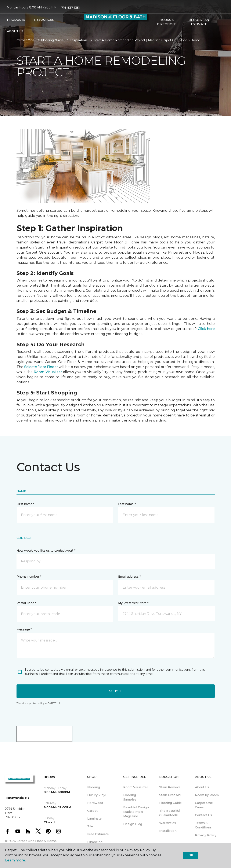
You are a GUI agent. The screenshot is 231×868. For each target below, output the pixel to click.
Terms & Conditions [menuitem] (203, 825)
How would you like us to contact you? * (46, 551)
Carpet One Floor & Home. (37, 841)
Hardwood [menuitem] (95, 803)
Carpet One (25, 40)
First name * (26, 504)
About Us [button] (15, 31)
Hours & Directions (167, 22)
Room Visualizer (48, 372)
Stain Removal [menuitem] (170, 787)
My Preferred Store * (133, 603)
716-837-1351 (71, 8)
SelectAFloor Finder (41, 367)
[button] (154, 33)
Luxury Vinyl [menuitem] (97, 795)
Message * (24, 629)
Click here (206, 329)
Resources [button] (44, 20)
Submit (115, 691)
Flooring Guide (52, 40)
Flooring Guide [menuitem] (170, 803)
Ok (191, 855)
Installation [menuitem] (168, 831)
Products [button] (16, 20)
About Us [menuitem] (202, 787)
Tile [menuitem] (90, 826)
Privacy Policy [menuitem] (206, 835)
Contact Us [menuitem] (203, 815)
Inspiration (79, 40)
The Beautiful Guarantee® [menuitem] (170, 813)
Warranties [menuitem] (168, 823)
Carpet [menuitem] (92, 811)
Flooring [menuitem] (94, 787)
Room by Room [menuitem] (207, 795)
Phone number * (29, 577)
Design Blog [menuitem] (133, 824)
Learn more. (15, 860)
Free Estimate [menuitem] (98, 834)
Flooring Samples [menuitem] (130, 797)
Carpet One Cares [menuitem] (204, 805)
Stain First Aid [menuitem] (170, 795)
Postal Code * (26, 603)
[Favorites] (159, 33)
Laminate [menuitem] (94, 819)
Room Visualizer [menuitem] (136, 787)
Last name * (127, 504)
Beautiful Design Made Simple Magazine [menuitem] (136, 812)
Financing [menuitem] (95, 842)
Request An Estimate (199, 22)
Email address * (129, 577)
